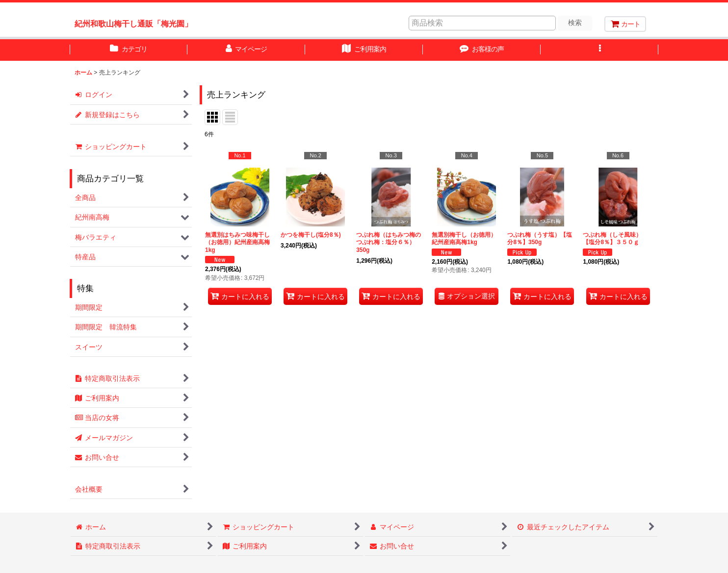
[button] (599, 50)
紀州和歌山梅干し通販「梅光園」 (133, 24)
